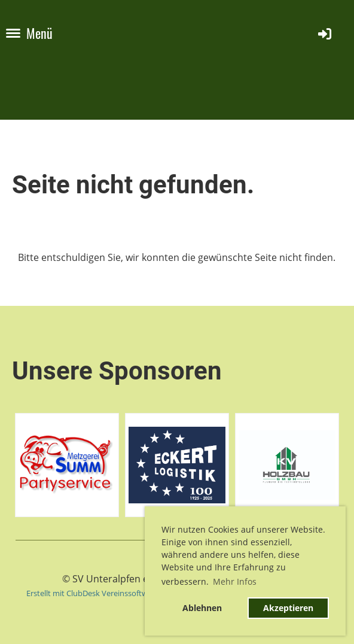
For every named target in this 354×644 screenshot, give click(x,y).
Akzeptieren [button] (288, 608)
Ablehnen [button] (202, 608)
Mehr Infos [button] (235, 581)
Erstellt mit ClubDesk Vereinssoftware (93, 593)
